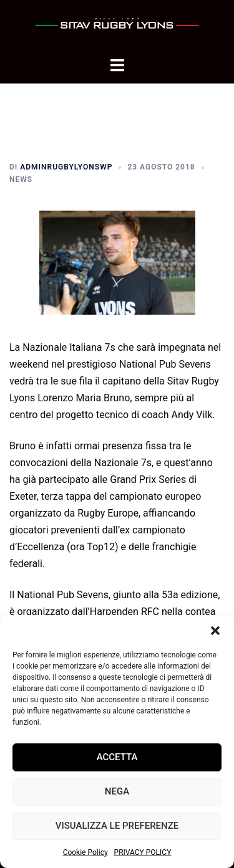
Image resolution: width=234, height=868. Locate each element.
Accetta (117, 757)
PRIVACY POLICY (143, 852)
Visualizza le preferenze (117, 826)
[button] (215, 631)
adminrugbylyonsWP (66, 167)
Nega (117, 791)
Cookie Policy (85, 852)
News (21, 179)
